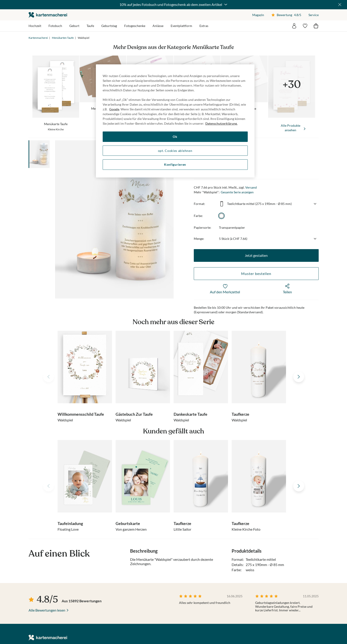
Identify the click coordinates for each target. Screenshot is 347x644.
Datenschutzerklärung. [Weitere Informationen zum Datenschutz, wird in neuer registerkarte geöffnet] (221, 123)
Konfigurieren (175, 164)
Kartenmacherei (38, 38)
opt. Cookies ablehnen (175, 151)
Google (114, 109)
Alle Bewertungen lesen (47, 610)
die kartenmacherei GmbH (48, 15)
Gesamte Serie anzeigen (237, 192)
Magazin (258, 15)
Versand (251, 187)
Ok (175, 137)
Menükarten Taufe (63, 38)
